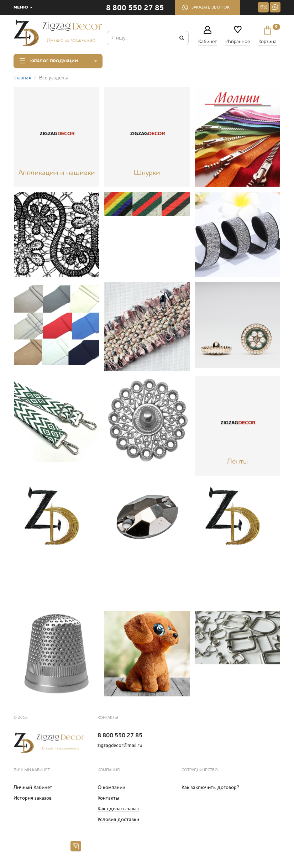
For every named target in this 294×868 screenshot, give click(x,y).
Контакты (108, 798)
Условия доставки (118, 820)
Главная (22, 78)
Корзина (267, 35)
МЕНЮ (23, 7)
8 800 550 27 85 (135, 8)
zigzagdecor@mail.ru (120, 746)
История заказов (33, 798)
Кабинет (208, 42)
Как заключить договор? (210, 788)
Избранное (238, 42)
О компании (111, 788)
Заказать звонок (211, 7)
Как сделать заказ (118, 809)
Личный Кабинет (33, 788)
